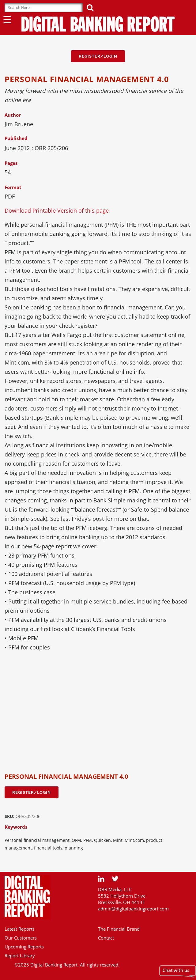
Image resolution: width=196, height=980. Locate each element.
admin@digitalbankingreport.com (133, 909)
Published (16, 138)
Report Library (20, 955)
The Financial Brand (119, 929)
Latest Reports (20, 929)
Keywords (16, 827)
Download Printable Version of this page (57, 210)
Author (13, 115)
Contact (106, 938)
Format (13, 187)
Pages (11, 163)
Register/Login (98, 56)
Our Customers (21, 938)
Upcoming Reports (24, 947)
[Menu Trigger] (7, 19)
